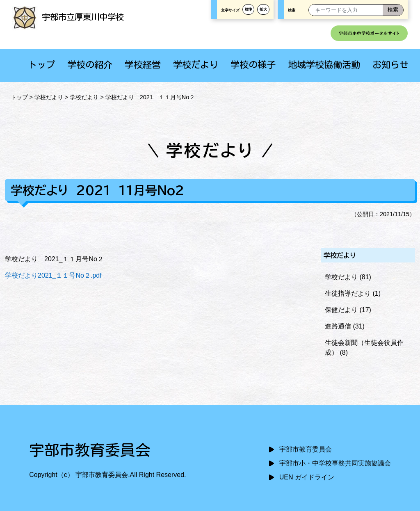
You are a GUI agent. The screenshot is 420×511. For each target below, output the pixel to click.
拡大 (263, 9)
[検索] (393, 10)
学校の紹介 (90, 65)
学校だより (196, 65)
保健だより (341, 310)
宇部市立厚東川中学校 (68, 17)
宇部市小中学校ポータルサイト (369, 33)
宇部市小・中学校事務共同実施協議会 (335, 463)
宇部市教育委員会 (306, 449)
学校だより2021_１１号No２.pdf (53, 275)
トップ (41, 65)
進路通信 (338, 326)
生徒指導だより (348, 293)
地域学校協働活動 (324, 65)
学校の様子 (253, 65)
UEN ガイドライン (307, 477)
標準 (249, 9)
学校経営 (143, 65)
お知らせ (390, 65)
